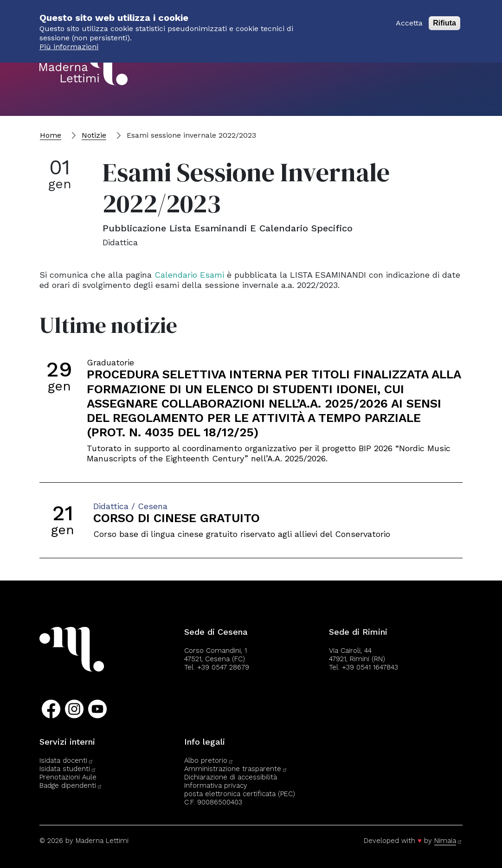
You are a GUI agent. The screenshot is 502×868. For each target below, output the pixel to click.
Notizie (94, 135)
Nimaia (448, 841)
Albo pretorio (209, 760)
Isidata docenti (67, 760)
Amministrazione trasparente (236, 769)
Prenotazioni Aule (68, 777)
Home (51, 135)
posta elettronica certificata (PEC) (240, 794)
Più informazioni (69, 42)
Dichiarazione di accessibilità (231, 777)
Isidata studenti (68, 769)
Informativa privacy (216, 785)
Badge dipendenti (71, 785)
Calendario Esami (189, 275)
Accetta (409, 19)
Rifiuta (444, 19)
